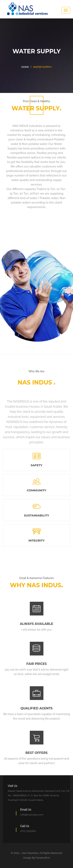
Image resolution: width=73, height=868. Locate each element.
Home (25, 67)
